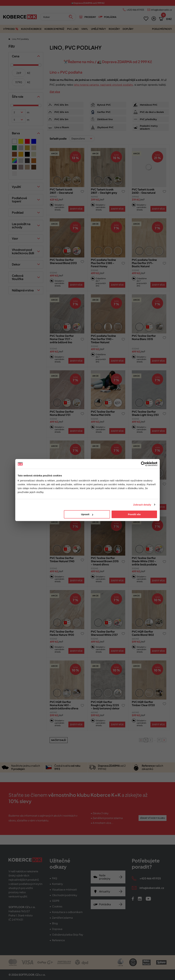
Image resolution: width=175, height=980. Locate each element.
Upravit (87, 514)
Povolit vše (134, 514)
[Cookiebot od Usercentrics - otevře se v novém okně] (143, 464)
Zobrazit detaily (142, 505)
